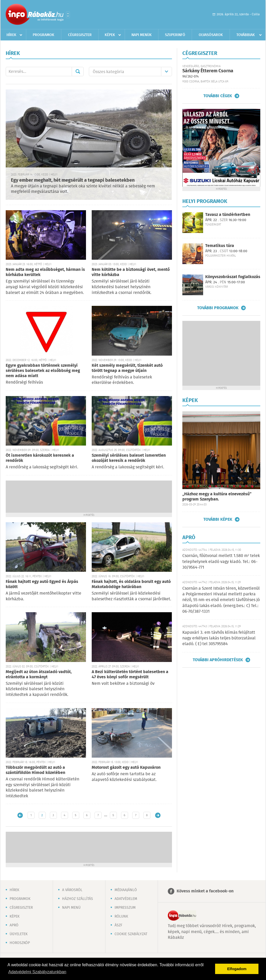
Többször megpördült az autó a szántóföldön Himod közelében (35, 770)
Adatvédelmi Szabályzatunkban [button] (37, 972)
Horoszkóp (20, 943)
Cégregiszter (80, 35)
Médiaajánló (126, 890)
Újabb (20, 815)
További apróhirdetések (218, 660)
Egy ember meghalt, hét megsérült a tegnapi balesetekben (73, 180)
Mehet (78, 72)
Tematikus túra (220, 246)
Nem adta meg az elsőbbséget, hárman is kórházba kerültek (45, 272)
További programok (218, 308)
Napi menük (142, 35)
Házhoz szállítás (78, 899)
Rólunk (121, 916)
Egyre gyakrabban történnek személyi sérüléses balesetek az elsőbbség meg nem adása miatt (43, 371)
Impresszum (125, 908)
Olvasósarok (211, 35)
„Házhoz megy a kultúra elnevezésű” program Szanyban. (217, 497)
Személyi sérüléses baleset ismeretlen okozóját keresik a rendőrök (129, 458)
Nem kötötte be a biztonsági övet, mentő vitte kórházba (131, 272)
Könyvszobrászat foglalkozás (233, 277)
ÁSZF (118, 925)
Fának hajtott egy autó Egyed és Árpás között (42, 584)
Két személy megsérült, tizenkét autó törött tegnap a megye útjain (127, 368)
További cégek (218, 96)
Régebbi (158, 815)
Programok (44, 35)
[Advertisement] (89, 496)
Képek (110, 35)
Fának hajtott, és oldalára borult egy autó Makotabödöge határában (131, 584)
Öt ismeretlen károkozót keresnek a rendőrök (40, 458)
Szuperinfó (175, 35)
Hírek (11, 35)
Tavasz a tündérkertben (228, 215)
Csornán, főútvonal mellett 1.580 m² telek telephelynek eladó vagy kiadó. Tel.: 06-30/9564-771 (221, 562)
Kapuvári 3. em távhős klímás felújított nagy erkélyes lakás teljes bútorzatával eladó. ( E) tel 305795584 (219, 638)
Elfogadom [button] (237, 969)
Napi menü (71, 908)
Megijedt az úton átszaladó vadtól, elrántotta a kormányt (39, 675)
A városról (72, 890)
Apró (14, 925)
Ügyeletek (19, 934)
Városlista (68, 15)
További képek (218, 519)
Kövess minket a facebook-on (205, 891)
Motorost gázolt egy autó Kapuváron (126, 768)
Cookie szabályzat (131, 934)
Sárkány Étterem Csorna (208, 71)
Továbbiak (246, 35)
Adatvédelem (126, 899)
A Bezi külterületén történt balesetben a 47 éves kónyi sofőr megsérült (130, 675)
